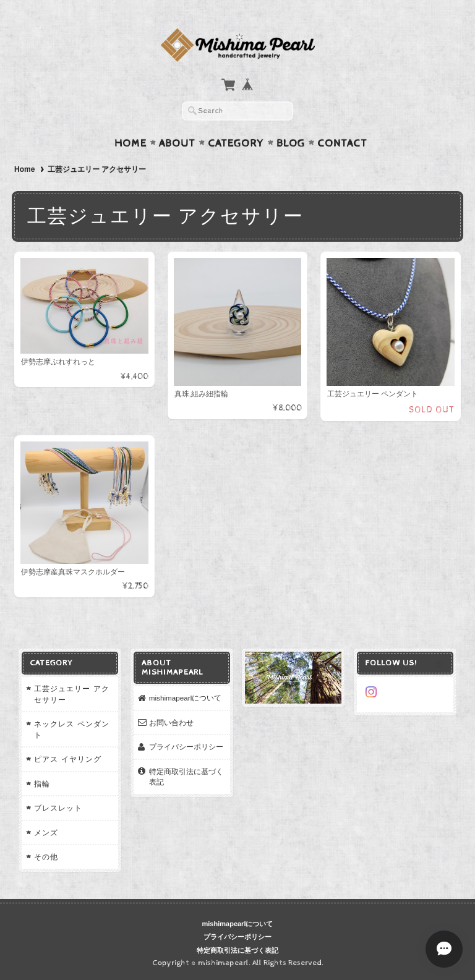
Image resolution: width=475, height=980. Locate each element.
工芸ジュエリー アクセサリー (71, 694)
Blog (291, 143)
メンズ (46, 833)
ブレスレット (58, 808)
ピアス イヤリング (67, 759)
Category (236, 143)
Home (131, 143)
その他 (46, 857)
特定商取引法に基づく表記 (186, 777)
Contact (342, 143)
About (177, 143)
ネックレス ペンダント (71, 729)
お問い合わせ (171, 722)
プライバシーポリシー (186, 747)
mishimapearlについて (186, 698)
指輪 (42, 784)
